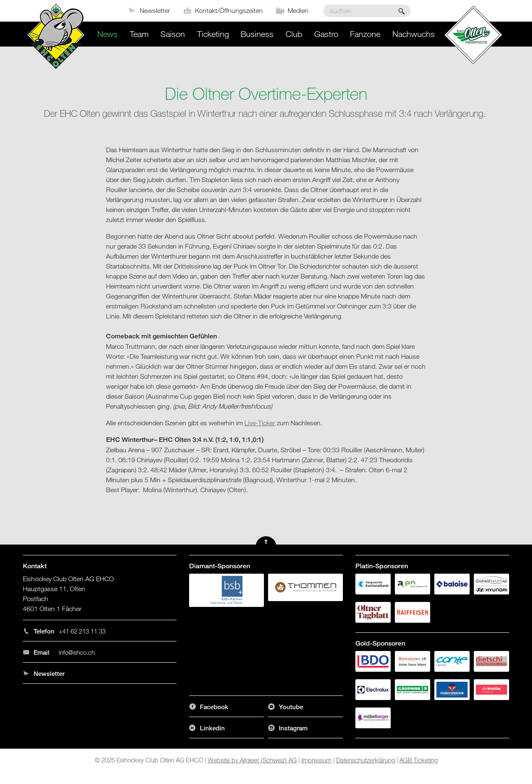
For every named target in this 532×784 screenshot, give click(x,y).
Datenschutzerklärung (366, 760)
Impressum (316, 760)
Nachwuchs (414, 34)
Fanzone (365, 34)
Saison (173, 34)
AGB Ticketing (419, 760)
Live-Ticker (260, 423)
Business (257, 34)
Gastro (326, 34)
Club (294, 34)
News (107, 34)
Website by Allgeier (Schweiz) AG (252, 760)
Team (139, 34)
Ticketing (213, 34)
